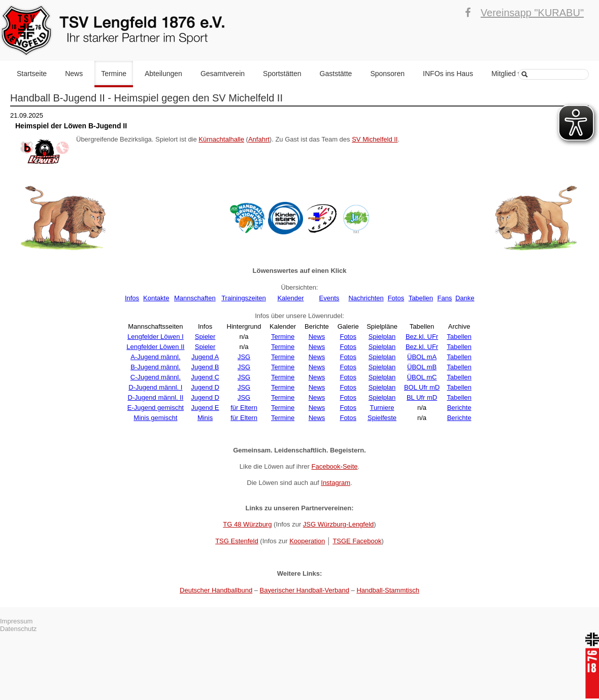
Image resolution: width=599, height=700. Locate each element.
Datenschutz (18, 629)
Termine (114, 74)
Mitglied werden (516, 74)
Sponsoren (387, 74)
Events (329, 298)
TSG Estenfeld (237, 541)
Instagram (336, 483)
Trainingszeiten (244, 298)
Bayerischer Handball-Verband (305, 590)
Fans (444, 298)
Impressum (16, 621)
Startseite (32, 74)
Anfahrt (259, 139)
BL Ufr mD (422, 397)
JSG (244, 357)
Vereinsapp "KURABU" (532, 13)
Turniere (382, 408)
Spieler (205, 337)
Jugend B (205, 367)
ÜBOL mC (422, 377)
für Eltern (244, 408)
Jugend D (205, 387)
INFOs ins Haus (448, 74)
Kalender (290, 298)
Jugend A (205, 357)
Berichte (459, 408)
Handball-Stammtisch (388, 590)
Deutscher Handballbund (216, 590)
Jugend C (205, 377)
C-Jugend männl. (156, 377)
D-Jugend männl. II (155, 397)
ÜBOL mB (422, 367)
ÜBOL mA (422, 357)
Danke (465, 298)
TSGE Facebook (357, 541)
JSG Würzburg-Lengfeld (338, 524)
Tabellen (421, 298)
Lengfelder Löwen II (155, 347)
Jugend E (205, 408)
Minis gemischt (155, 418)
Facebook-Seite (334, 466)
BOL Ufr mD (422, 387)
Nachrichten (366, 298)
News (74, 74)
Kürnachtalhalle (221, 139)
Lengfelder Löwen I (156, 337)
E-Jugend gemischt (156, 408)
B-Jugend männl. (155, 367)
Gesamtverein (223, 74)
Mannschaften (195, 298)
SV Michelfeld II (375, 139)
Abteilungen (163, 74)
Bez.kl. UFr (422, 337)
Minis (205, 418)
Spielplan (382, 337)
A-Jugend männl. (155, 357)
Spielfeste (382, 418)
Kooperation (307, 541)
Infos (132, 298)
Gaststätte (336, 74)
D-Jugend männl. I (155, 387)
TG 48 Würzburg (247, 524)
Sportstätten (282, 74)
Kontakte (156, 298)
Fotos (396, 298)
